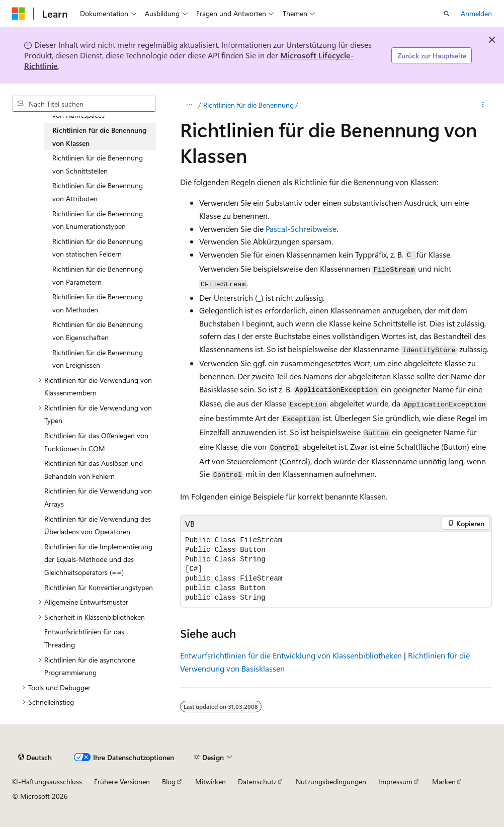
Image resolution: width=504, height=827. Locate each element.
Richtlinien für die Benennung (248, 105)
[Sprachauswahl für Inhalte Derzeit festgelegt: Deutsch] (35, 757)
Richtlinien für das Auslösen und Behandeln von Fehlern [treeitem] (94, 470)
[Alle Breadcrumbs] (189, 105)
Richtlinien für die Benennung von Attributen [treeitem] (98, 192)
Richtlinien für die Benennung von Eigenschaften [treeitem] (98, 331)
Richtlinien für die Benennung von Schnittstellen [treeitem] (98, 164)
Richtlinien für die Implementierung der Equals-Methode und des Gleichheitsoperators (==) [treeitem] (98, 559)
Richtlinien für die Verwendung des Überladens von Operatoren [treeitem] (98, 525)
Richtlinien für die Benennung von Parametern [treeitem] (98, 275)
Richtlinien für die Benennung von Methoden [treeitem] (98, 303)
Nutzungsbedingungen (331, 781)
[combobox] (84, 104)
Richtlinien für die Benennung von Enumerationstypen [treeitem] (98, 220)
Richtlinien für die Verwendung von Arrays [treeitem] (98, 497)
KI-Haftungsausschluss (47, 781)
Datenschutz (257, 781)
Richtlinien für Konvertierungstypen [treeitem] (99, 587)
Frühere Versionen (122, 781)
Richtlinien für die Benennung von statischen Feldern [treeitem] (98, 248)
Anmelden (476, 13)
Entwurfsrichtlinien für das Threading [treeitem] (84, 638)
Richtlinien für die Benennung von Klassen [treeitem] (99, 137)
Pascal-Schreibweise (301, 229)
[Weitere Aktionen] (483, 105)
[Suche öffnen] (447, 14)
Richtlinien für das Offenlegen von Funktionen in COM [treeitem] (96, 442)
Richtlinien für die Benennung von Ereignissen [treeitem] (98, 359)
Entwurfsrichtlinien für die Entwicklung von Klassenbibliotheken (291, 655)
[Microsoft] (19, 14)
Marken (444, 781)
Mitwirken (211, 781)
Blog (169, 781)
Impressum (395, 781)
